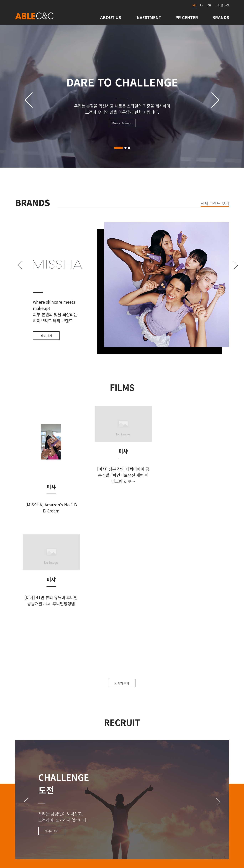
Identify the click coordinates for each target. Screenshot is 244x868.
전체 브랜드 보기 (215, 203)
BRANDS (221, 17)
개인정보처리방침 (199, 787)
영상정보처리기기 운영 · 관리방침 (142, 787)
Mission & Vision (122, 123)
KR (194, 5)
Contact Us (26, 787)
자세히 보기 (122, 555)
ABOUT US (111, 17)
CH (209, 5)
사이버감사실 (222, 5)
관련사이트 (90, 787)
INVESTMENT (148, 17)
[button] (119, 148)
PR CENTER (187, 17)
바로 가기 (46, 336)
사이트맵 (58, 787)
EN (202, 5)
